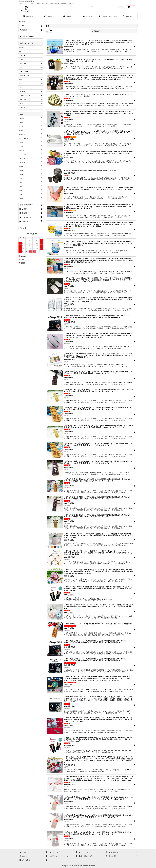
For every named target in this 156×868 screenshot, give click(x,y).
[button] (128, 17)
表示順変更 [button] (96, 31)
